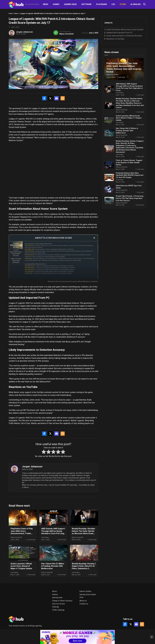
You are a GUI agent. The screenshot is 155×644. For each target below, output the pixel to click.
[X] (50, 98)
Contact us (84, 604)
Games (56, 4)
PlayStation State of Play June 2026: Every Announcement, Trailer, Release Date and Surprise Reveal (22, 534)
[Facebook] (44, 98)
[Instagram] (63, 98)
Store (123, 4)
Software (86, 4)
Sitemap (56, 607)
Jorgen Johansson (24, 32)
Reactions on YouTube (115, 39)
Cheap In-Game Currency (62, 601)
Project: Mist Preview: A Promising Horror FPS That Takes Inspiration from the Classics (130, 198)
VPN (81, 598)
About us (83, 601)
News (46, 4)
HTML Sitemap (58, 610)
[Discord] (56, 98)
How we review (58, 604)
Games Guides (85, 591)
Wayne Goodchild (66, 34)
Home (11, 14)
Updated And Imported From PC (119, 33)
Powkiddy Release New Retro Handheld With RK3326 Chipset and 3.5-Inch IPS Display (130, 175)
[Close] (152, 637)
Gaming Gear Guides (88, 594)
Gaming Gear (70, 4)
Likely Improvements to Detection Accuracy (124, 36)
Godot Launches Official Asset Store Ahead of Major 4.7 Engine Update (21, 566)
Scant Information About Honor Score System (125, 30)
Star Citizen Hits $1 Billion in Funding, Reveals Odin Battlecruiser (53, 566)
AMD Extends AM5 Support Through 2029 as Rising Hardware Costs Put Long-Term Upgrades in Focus (53, 532)
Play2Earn (101, 4)
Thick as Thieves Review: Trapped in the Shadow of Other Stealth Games (129, 163)
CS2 (113, 4)
